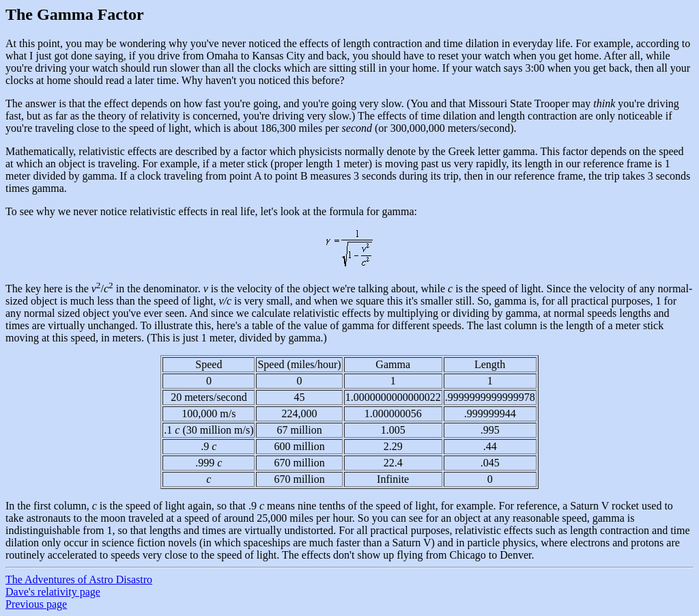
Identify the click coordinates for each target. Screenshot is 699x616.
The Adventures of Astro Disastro (79, 579)
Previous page (36, 604)
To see (19, 211)
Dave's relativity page (53, 592)
